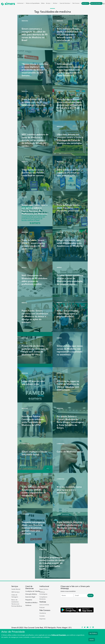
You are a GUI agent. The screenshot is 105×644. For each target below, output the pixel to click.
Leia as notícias (44, 605)
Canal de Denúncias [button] (65, 3)
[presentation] (74, 603)
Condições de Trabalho (33, 591)
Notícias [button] (55, 3)
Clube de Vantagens (15, 596)
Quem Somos (44, 589)
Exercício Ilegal (30, 597)
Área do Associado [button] (96, 3)
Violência (28, 605)
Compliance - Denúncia (44, 598)
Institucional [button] (20, 3)
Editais (43, 3)
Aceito (92, 640)
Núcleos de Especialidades (33, 3)
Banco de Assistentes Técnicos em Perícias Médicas (17, 603)
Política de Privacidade (59, 635)
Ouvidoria (43, 613)
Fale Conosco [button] (76, 3)
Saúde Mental (16, 589)
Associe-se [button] (85, 3)
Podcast (42, 608)
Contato (42, 616)
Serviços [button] (48, 3)
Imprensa (42, 619)
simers (8, 4)
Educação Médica (31, 594)
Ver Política (93, 633)
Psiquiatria (29, 600)
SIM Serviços (16, 592)
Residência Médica (31, 603)
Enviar (90, 595)
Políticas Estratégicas (43, 593)
